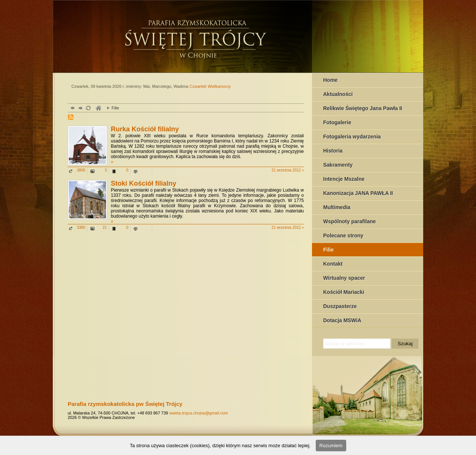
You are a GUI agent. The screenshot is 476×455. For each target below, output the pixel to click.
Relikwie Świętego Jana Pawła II (363, 108)
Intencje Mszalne (344, 179)
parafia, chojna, (98, 109)
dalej (80, 109)
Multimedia (337, 207)
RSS (71, 118)
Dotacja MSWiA (342, 320)
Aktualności (338, 94)
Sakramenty (338, 165)
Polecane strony (343, 235)
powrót (72, 109)
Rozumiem (331, 446)
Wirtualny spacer (344, 278)
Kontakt (333, 264)
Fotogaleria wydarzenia (352, 137)
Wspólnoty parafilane (350, 221)
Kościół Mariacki (344, 292)
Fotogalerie (337, 122)
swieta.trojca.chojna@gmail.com (199, 413)
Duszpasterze (340, 306)
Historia (333, 151)
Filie (328, 250)
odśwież (88, 109)
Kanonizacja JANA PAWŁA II (358, 193)
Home (330, 80)
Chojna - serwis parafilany (222, 35)
